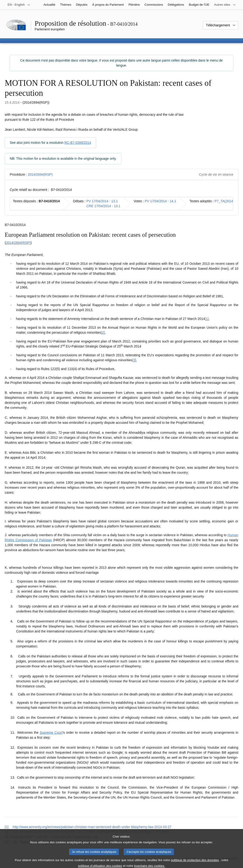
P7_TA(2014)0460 (228, 201)
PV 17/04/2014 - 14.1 (160, 201)
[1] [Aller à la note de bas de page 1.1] (207, 319)
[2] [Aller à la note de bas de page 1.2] (103, 333)
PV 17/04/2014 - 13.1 (102, 201)
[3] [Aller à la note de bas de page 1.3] (134, 360)
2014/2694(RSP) (40, 174)
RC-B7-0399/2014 (78, 143)
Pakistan (46, 540)
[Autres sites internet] (225, 5)
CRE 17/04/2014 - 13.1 (103, 206)
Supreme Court (51, 733)
